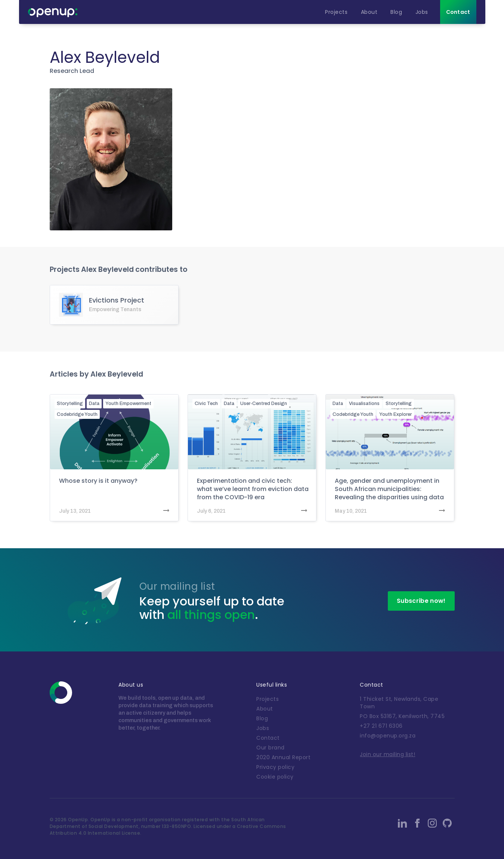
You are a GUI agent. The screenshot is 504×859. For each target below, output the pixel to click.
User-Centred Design (264, 404)
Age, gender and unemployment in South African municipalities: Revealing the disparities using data (389, 489)
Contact (268, 738)
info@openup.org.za (388, 736)
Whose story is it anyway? (98, 481)
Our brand (270, 748)
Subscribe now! (421, 601)
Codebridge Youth (77, 414)
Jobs (263, 728)
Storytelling (70, 404)
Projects (268, 699)
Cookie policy (275, 777)
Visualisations (364, 404)
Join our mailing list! (387, 754)
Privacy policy (275, 767)
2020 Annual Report (283, 757)
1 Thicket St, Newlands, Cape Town (399, 703)
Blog (262, 718)
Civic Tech (206, 404)
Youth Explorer (395, 414)
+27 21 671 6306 (381, 726)
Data (94, 404)
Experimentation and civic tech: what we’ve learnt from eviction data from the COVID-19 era (253, 489)
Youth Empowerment (128, 404)
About (265, 709)
